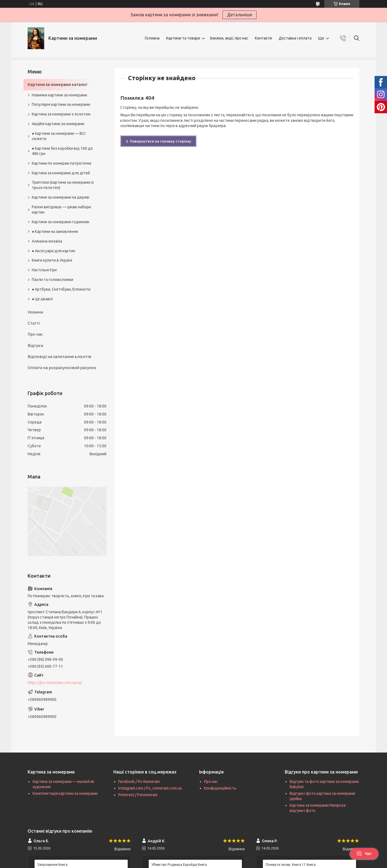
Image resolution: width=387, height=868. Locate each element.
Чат (364, 854)
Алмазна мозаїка (47, 241)
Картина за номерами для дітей (61, 173)
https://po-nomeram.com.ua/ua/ (55, 683)
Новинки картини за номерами (59, 95)
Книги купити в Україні (52, 260)
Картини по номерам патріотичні (62, 163)
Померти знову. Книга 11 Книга (291, 865)
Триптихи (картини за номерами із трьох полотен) (63, 185)
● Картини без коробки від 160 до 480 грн (62, 151)
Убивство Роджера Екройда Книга (179, 865)
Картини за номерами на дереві (61, 197)
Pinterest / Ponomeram (138, 795)
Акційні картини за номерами (58, 124)
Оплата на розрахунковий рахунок (62, 368)
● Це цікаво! (42, 299)
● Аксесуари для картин (53, 251)
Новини (35, 312)
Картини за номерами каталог (58, 84)
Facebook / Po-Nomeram (139, 782)
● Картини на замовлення (55, 232)
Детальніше (240, 15)
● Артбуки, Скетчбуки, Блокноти (61, 289)
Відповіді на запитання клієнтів (59, 357)
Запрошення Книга (52, 865)
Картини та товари (183, 38)
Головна (152, 38)
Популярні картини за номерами (61, 104)
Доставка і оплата (295, 38)
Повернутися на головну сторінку (161, 141)
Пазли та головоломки (53, 280)
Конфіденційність (220, 788)
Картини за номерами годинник (61, 222)
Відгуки (35, 345)
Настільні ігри (44, 270)
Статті (34, 323)
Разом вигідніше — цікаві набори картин (61, 210)
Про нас (35, 334)
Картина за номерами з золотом (61, 114)
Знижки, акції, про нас (229, 38)
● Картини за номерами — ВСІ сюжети (59, 136)
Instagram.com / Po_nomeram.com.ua (150, 788)
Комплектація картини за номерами (65, 793)
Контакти (263, 38)
